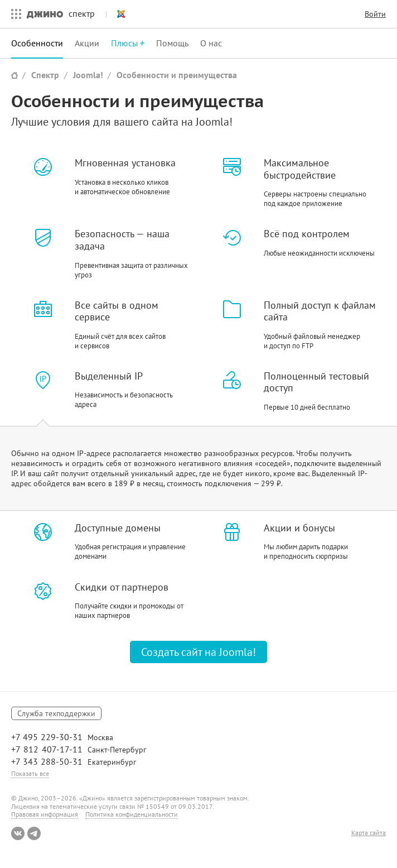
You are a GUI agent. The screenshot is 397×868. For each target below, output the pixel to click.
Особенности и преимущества (177, 75)
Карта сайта (369, 833)
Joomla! (116, 14)
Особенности (37, 43)
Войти (375, 14)
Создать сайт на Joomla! (198, 652)
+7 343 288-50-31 (47, 761)
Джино (45, 14)
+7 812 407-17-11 (47, 749)
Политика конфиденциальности (132, 814)
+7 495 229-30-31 (47, 737)
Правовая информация (45, 814)
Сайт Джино (14, 75)
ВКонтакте (18, 833)
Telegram (34, 833)
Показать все (30, 773)
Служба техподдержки (56, 713)
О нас (211, 43)
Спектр (45, 75)
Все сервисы (13, 14)
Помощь (172, 43)
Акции (87, 43)
